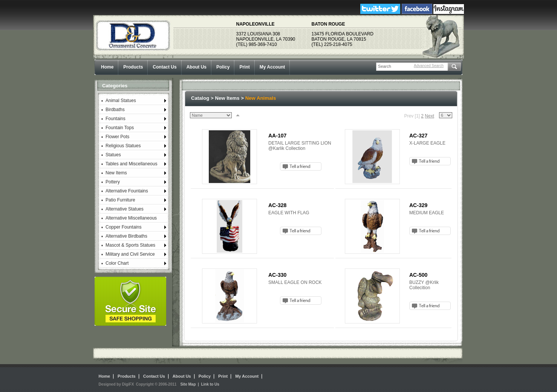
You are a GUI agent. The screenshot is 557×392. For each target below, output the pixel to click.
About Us (197, 67)
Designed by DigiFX (116, 384)
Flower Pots (117, 137)
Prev (409, 116)
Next (429, 116)
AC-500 (418, 275)
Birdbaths (115, 110)
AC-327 (418, 136)
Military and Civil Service (130, 254)
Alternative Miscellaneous (131, 218)
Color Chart (117, 263)
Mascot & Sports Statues (130, 245)
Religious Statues (123, 146)
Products (133, 67)
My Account (272, 67)
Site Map (188, 384)
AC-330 (277, 275)
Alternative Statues (125, 209)
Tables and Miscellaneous (131, 164)
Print (244, 67)
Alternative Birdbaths (126, 236)
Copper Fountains (123, 227)
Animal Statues (121, 101)
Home (107, 67)
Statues (113, 155)
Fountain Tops (120, 128)
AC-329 (418, 205)
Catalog (200, 98)
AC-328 (277, 205)
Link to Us (210, 384)
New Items (116, 173)
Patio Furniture (120, 200)
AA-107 (277, 136)
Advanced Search (429, 66)
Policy (223, 67)
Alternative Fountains (127, 191)
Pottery (113, 182)
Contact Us (164, 67)
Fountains (116, 119)
